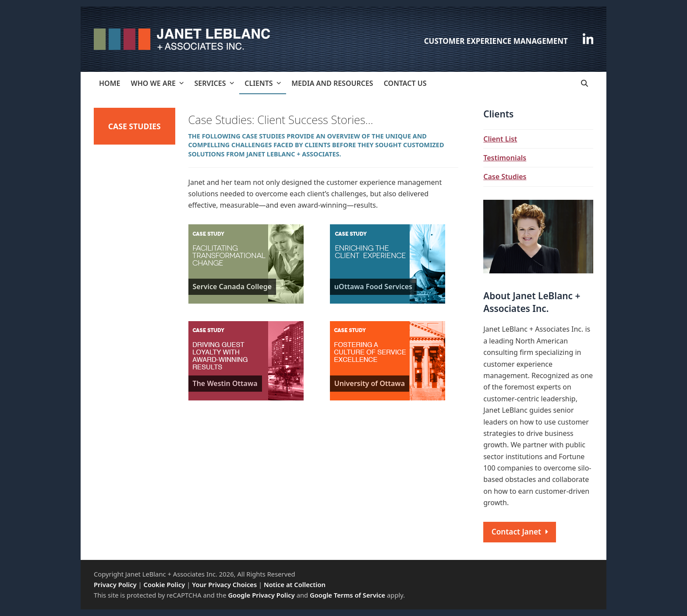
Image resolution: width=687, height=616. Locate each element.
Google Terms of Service (347, 595)
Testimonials (505, 158)
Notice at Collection (295, 584)
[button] (584, 83)
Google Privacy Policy (261, 595)
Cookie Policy (165, 584)
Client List (500, 139)
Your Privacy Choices (224, 584)
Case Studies (505, 177)
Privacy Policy (115, 584)
